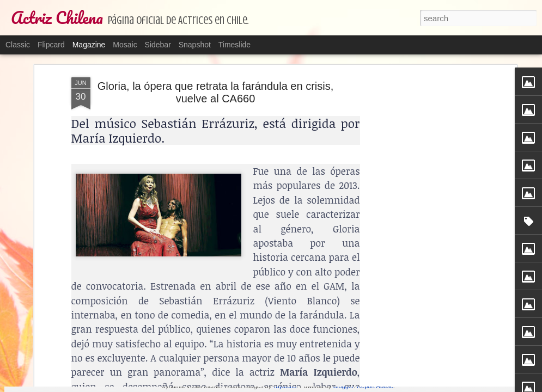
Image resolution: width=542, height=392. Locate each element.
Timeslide (235, 45)
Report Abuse (375, 386)
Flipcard (51, 45)
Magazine (89, 45)
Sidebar (158, 45)
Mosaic (125, 45)
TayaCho (285, 386)
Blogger (343, 386)
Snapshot (195, 45)
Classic (18, 45)
